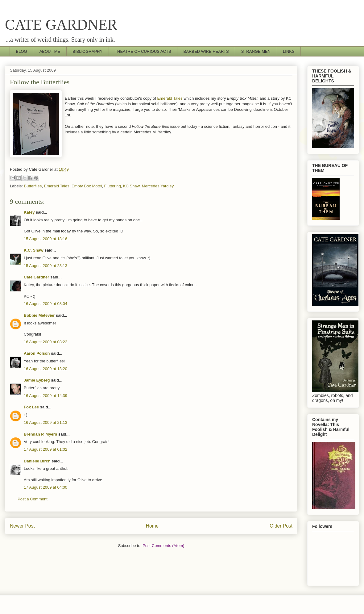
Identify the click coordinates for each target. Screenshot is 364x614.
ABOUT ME (50, 51)
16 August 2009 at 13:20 (45, 369)
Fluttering (112, 186)
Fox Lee (31, 407)
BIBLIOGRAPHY (87, 51)
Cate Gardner (36, 277)
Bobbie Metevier (39, 315)
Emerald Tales (170, 98)
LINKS (289, 51)
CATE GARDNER (61, 25)
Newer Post (22, 526)
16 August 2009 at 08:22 (45, 342)
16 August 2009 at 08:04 (45, 304)
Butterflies (33, 186)
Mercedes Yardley (158, 186)
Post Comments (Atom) (163, 546)
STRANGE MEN (256, 51)
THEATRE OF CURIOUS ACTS (143, 51)
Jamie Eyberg (37, 380)
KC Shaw (131, 186)
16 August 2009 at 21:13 (45, 422)
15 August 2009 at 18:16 (45, 239)
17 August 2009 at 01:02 (45, 449)
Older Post (281, 526)
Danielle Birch (37, 461)
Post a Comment (33, 499)
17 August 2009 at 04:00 (45, 487)
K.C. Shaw (34, 250)
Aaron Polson (37, 353)
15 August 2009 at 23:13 (45, 266)
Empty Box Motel (87, 186)
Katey (29, 212)
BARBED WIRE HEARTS (206, 51)
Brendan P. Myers (40, 434)
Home (152, 526)
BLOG (22, 51)
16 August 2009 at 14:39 (45, 396)
